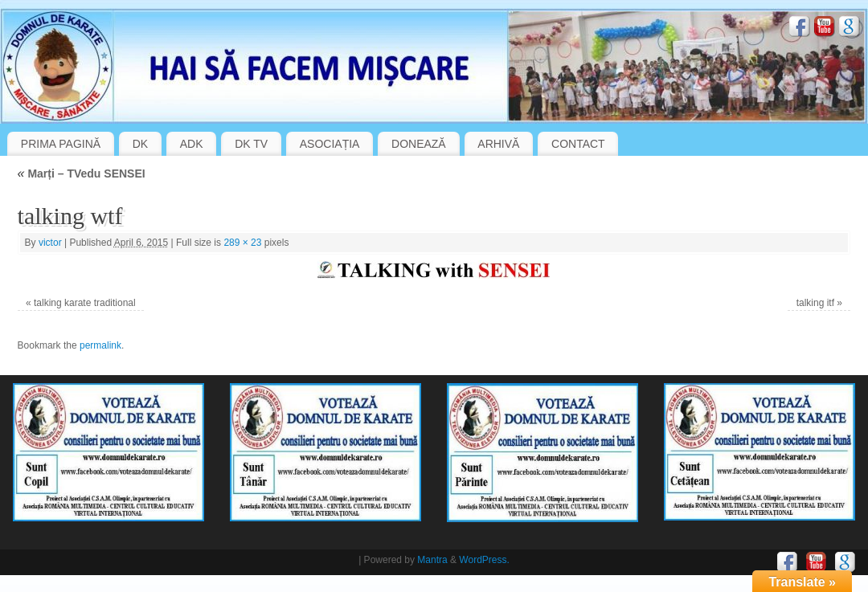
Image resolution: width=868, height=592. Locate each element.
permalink (100, 345)
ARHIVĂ (498, 144)
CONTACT (578, 144)
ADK (192, 144)
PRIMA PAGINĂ (61, 144)
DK (140, 144)
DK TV (251, 144)
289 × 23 (242, 243)
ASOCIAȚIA (330, 144)
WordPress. (484, 560)
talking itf (815, 303)
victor (50, 243)
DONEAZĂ (419, 144)
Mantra (432, 560)
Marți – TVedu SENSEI (82, 174)
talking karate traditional (85, 303)
